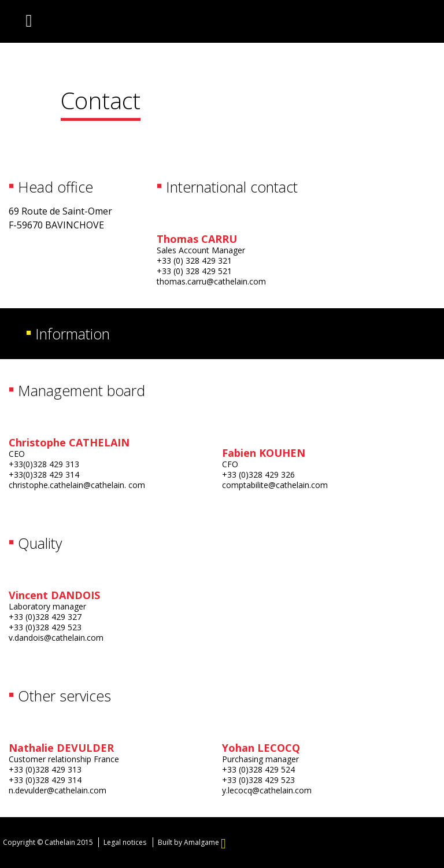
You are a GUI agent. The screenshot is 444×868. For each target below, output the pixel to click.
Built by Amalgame (192, 842)
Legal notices (125, 842)
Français (359, 23)
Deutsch (405, 23)
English (382, 23)
